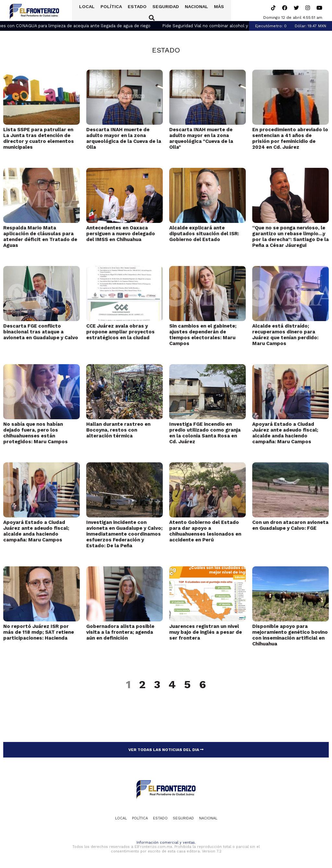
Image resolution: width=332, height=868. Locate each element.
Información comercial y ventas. (166, 843)
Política (107, 11)
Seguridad (161, 11)
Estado (133, 11)
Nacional (192, 11)
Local (83, 11)
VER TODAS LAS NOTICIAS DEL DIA (166, 750)
